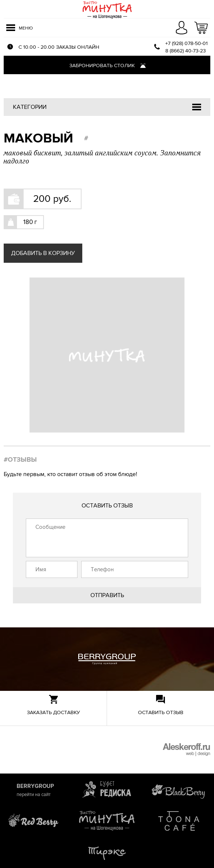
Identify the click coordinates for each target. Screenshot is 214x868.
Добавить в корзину (43, 253)
